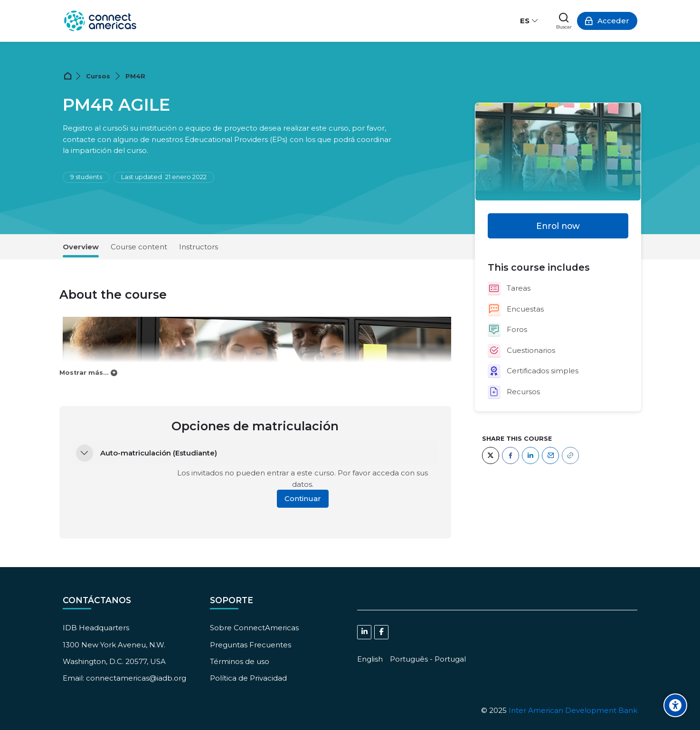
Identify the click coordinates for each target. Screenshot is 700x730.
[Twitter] (491, 455)
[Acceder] (607, 21)
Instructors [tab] (199, 247)
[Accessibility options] (675, 705)
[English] (370, 659)
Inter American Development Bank (573, 710)
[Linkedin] (364, 632)
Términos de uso (240, 661)
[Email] (550, 455)
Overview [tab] (81, 247)
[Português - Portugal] (428, 659)
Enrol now (558, 226)
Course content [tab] (139, 247)
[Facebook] (511, 455)
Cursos (98, 76)
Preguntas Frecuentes (251, 645)
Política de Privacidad (248, 678)
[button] (85, 453)
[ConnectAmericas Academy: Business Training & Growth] (100, 21)
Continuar (303, 498)
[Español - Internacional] (530, 21)
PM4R (135, 76)
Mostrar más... (84, 373)
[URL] (570, 455)
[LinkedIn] (530, 455)
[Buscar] (564, 21)
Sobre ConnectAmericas (254, 628)
